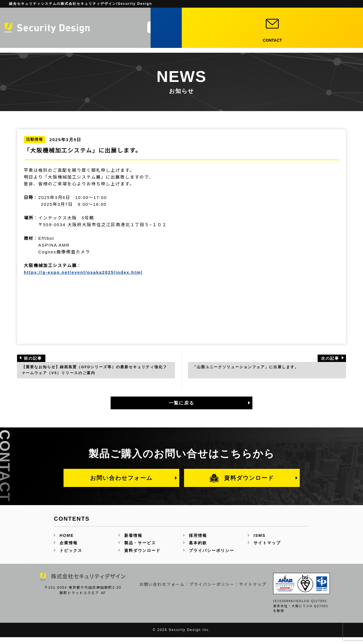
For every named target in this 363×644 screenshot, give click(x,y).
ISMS (259, 542)
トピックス (234, 41)
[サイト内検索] (178, 27)
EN (245, 18)
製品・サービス (200, 41)
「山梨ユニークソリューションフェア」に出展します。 (255, 370)
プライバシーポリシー (212, 557)
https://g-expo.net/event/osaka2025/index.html (83, 272)
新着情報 (260, 41)
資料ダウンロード (260, 28)
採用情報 (284, 41)
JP (229, 18)
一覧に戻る (181, 410)
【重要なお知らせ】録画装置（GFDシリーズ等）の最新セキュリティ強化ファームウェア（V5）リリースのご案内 (94, 373)
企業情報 (169, 41)
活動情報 (35, 139)
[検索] (212, 27)
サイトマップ (267, 550)
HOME (67, 542)
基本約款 (198, 550)
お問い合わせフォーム (121, 484)
